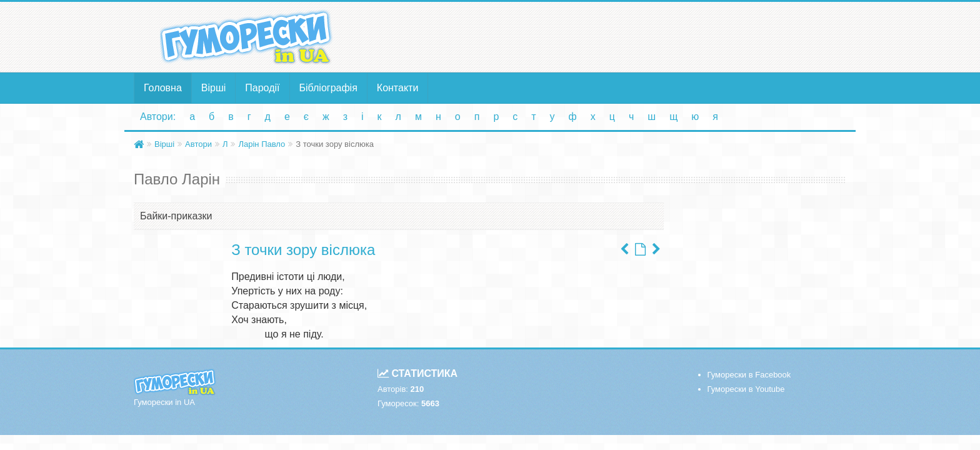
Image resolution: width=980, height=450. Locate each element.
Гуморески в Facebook (749, 375)
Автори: (158, 117)
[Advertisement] (612, 36)
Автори (198, 144)
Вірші (214, 88)
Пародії (262, 88)
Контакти (398, 88)
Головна (163, 88)
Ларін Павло (262, 144)
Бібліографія (328, 88)
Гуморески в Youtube (746, 389)
